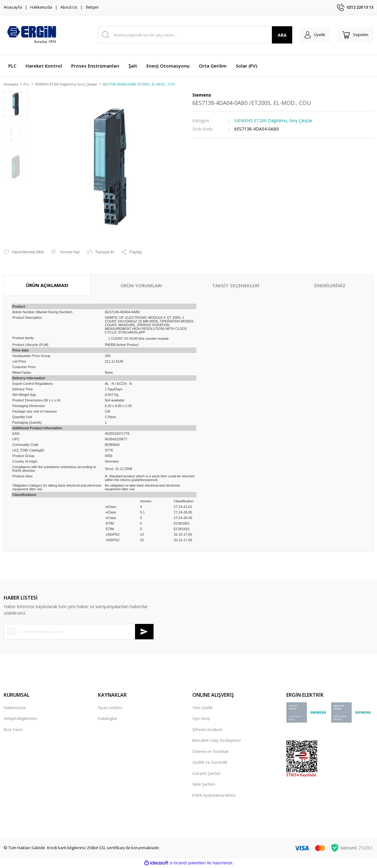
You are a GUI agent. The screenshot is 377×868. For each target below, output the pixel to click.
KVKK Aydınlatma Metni (214, 795)
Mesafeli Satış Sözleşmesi (217, 741)
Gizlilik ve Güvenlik (210, 763)
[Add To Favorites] (24, 253)
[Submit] (144, 632)
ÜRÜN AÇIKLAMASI (47, 286)
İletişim (92, 7)
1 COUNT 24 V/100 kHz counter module (138, 339)
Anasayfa (13, 7)
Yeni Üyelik (203, 708)
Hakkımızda (41, 7)
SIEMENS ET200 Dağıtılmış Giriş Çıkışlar (273, 121)
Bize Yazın (13, 730)
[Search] (193, 35)
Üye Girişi (201, 719)
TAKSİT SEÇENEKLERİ (236, 286)
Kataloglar (108, 719)
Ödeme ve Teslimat (210, 752)
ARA (277, 35)
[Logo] (31, 35)
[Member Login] (311, 35)
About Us (69, 7)
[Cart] (354, 35)
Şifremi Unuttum (207, 730)
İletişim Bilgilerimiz (20, 719)
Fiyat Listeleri (110, 708)
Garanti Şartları (207, 774)
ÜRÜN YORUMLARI (141, 286)
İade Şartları (204, 785)
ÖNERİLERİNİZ (330, 286)
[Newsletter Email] (79, 632)
